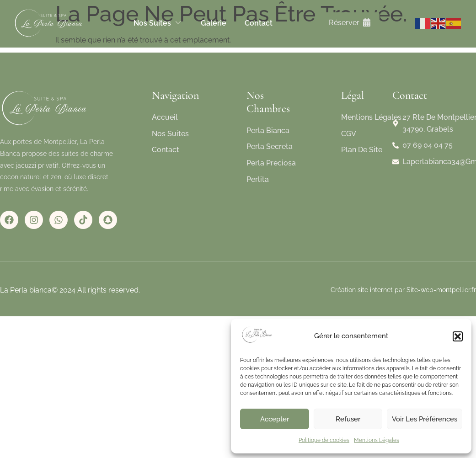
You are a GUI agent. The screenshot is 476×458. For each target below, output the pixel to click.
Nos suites (158, 23)
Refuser (348, 419)
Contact (259, 23)
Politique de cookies (324, 440)
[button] (458, 336)
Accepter (275, 419)
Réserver (350, 23)
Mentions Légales (377, 440)
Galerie (214, 23)
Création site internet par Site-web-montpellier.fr (403, 290)
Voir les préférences (425, 419)
